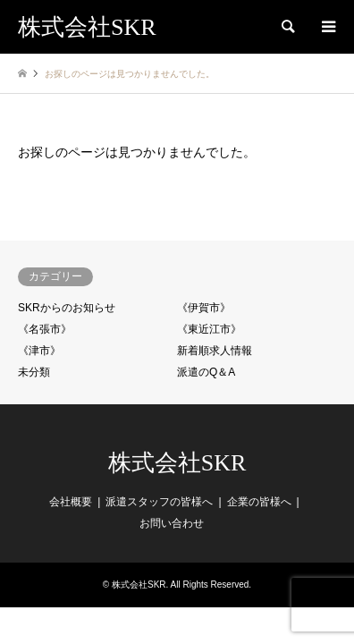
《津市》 (39, 351)
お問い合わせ (172, 523)
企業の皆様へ (259, 502)
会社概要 (71, 502)
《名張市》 (45, 329)
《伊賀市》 (204, 308)
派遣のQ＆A (206, 372)
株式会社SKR (177, 463)
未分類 (34, 372)
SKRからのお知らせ (67, 308)
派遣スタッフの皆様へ (159, 502)
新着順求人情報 (215, 351)
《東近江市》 (209, 329)
